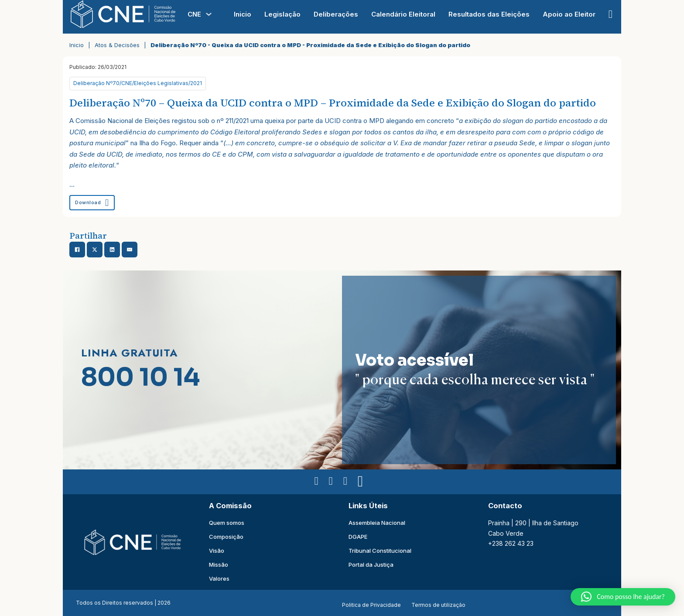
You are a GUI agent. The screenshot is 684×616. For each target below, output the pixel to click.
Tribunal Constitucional (380, 551)
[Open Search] (610, 14)
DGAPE (358, 537)
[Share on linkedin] (112, 250)
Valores (219, 578)
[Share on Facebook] (77, 250)
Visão (217, 551)
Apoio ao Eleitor (569, 14)
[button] (623, 597)
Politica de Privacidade (371, 605)
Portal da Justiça (371, 565)
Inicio (243, 14)
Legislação (282, 14)
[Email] (130, 250)
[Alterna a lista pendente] (209, 14)
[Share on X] (95, 250)
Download (92, 203)
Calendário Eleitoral (403, 14)
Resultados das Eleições (489, 14)
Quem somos (227, 523)
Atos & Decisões (117, 45)
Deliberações (336, 14)
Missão (219, 565)
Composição (226, 537)
